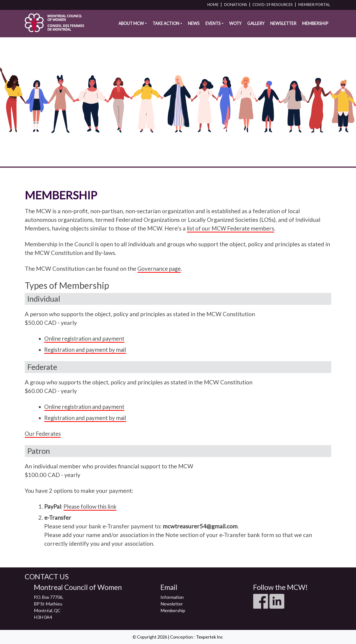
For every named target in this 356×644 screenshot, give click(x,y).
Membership (315, 26)
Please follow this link (91, 506)
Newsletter (283, 26)
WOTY (235, 26)
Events (213, 26)
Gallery (256, 26)
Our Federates (43, 434)
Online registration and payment (86, 338)
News (194, 26)
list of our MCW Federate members (233, 228)
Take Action (166, 26)
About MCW (131, 26)
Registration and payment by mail (87, 350)
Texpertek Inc (210, 637)
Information (172, 597)
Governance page (160, 269)
